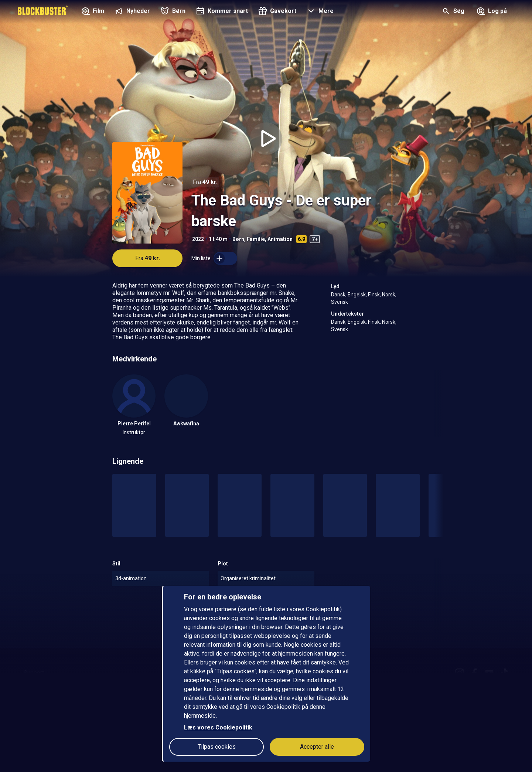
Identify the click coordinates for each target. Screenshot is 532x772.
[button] (319, 12)
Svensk (340, 302)
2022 (198, 239)
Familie (256, 239)
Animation (280, 239)
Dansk (338, 295)
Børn (238, 239)
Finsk (374, 295)
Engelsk (357, 295)
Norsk (389, 295)
